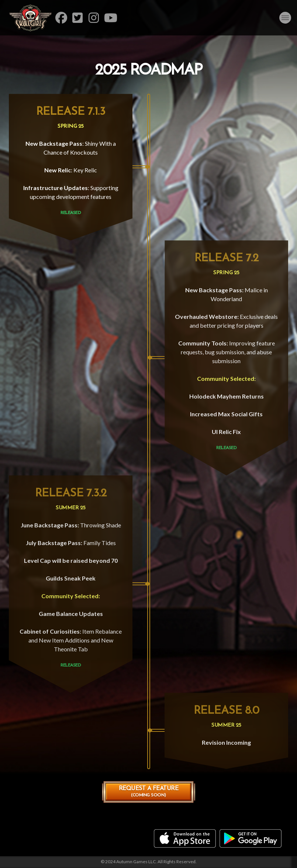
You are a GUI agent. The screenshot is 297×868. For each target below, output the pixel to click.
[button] (285, 18)
